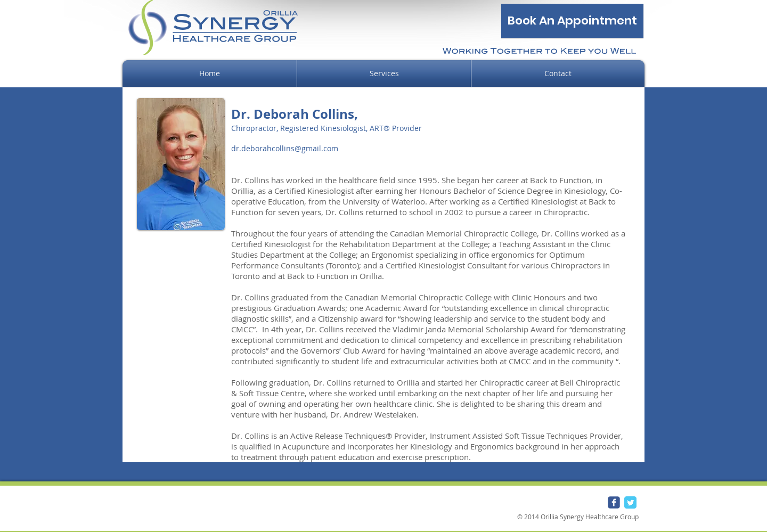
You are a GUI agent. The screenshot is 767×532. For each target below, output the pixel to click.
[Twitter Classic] (630, 502)
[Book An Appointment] (572, 21)
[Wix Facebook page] (614, 502)
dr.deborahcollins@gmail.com (285, 148)
